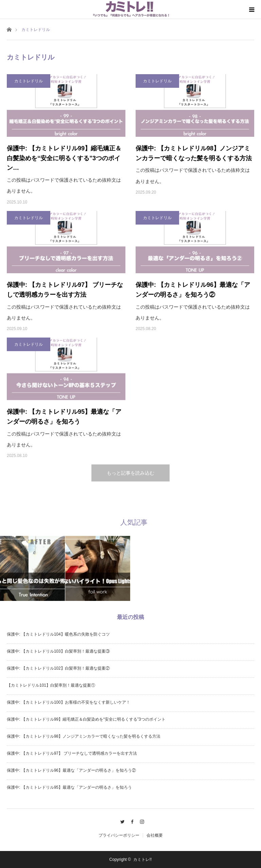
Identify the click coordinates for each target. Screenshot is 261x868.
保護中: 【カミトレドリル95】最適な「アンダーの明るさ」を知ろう (64, 417)
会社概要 (155, 835)
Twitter (121, 821)
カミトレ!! (143, 859)
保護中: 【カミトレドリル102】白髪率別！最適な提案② (58, 668)
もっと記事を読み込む (130, 473)
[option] (33, 568)
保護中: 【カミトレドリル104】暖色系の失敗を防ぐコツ (58, 634)
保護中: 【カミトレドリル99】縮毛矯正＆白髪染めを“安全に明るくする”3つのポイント (86, 719)
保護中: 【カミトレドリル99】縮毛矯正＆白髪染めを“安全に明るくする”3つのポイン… (64, 158)
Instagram (140, 821)
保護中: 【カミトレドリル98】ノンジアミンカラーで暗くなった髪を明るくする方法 (194, 153)
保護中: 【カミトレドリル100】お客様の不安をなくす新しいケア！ (68, 702)
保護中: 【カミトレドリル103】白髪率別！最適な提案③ (58, 651)
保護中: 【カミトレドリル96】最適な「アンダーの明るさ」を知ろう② (193, 290)
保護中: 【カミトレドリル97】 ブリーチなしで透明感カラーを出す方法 (65, 290)
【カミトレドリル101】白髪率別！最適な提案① (51, 685)
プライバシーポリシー (119, 835)
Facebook (131, 821)
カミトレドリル (29, 81)
